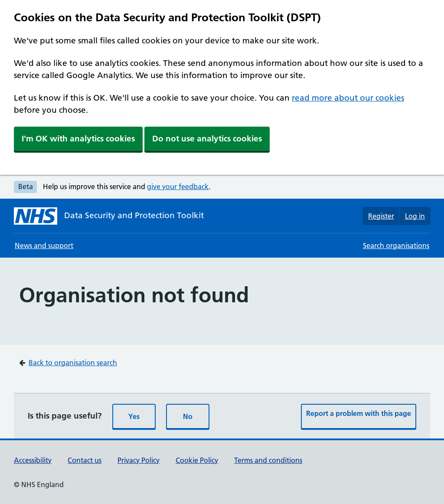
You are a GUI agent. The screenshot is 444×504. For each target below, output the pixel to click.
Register (381, 216)
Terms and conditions (268, 460)
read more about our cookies (348, 98)
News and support (44, 245)
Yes (134, 416)
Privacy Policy (139, 460)
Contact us (85, 460)
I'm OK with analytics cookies (78, 139)
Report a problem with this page (359, 413)
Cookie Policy (197, 460)
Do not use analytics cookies (207, 139)
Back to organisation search (73, 363)
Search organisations (396, 245)
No (188, 416)
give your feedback (178, 187)
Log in (415, 216)
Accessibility (33, 460)
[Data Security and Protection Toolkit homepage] (109, 216)
